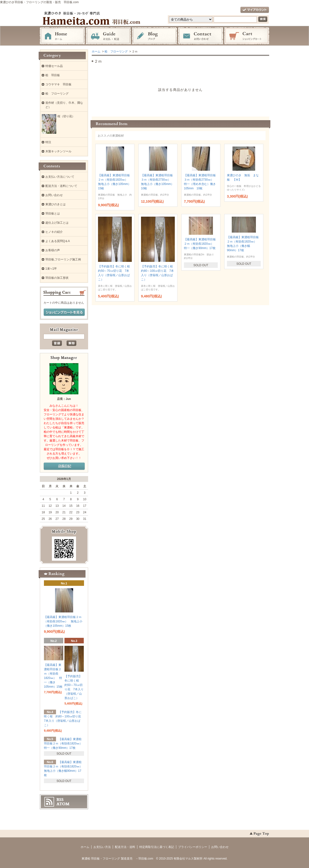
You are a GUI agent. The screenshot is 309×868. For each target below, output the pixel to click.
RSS (60, 800)
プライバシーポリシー (193, 847)
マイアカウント (255, 10)
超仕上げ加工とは (57, 223)
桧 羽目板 (53, 75)
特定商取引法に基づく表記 (157, 847)
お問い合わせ (201, 36)
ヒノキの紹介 (54, 232)
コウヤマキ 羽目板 (58, 84)
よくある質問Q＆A (58, 241)
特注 (48, 142)
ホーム (62, 36)
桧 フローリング (116, 51)
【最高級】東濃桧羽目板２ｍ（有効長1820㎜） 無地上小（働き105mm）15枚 (63, 621)
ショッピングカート (247, 36)
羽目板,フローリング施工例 (63, 259)
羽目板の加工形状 (57, 278)
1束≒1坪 (51, 269)
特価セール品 (54, 66)
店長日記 (64, 466)
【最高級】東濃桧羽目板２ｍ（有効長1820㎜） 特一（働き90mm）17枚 (200, 244)
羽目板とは (53, 213)
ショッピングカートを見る (64, 312)
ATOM (63, 804)
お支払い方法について (60, 177)
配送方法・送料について (61, 186)
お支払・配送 (108, 36)
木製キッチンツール (58, 151)
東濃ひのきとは (56, 204)
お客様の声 (53, 250)
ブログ (154, 36)
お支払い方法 (102, 847)
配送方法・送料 (125, 847)
